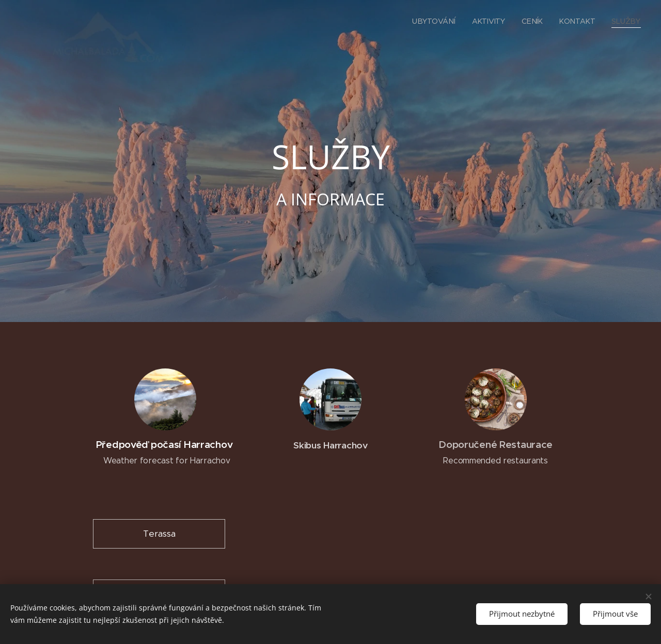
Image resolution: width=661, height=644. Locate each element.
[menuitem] (436, 21)
